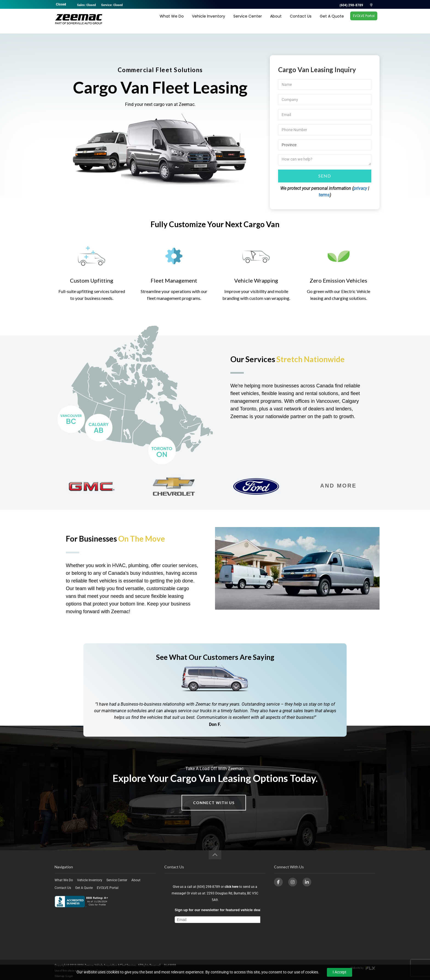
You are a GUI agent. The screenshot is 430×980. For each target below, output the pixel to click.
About (276, 21)
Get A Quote (332, 21)
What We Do (172, 21)
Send (325, 176)
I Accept (340, 972)
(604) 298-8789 (351, 5)
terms (324, 195)
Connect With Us (214, 803)
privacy (360, 188)
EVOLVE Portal (364, 21)
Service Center (248, 21)
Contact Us (301, 21)
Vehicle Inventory (209, 21)
